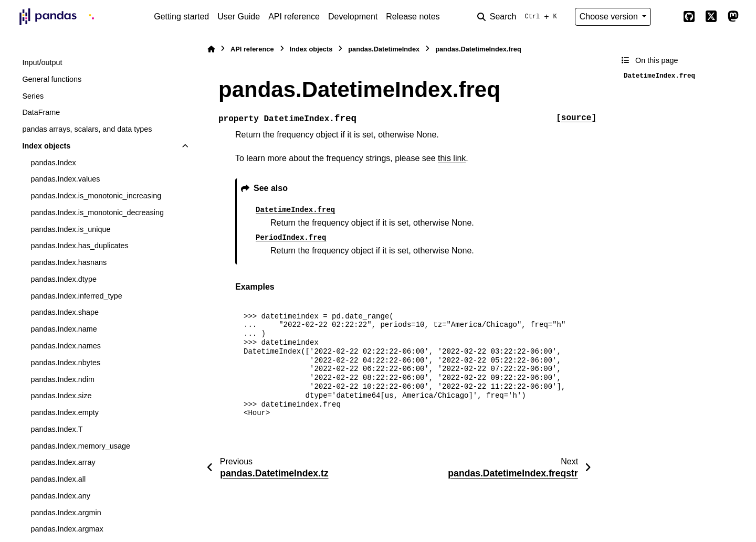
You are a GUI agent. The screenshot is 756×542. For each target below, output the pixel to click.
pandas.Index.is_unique (70, 229)
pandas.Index (53, 163)
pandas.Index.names (66, 346)
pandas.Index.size (61, 396)
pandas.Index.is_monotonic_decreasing (97, 212)
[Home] (211, 49)
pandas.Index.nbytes (65, 363)
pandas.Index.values (65, 179)
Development (353, 17)
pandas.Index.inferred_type (76, 296)
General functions (52, 79)
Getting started (181, 17)
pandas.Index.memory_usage (80, 446)
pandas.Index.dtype (64, 279)
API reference (294, 17)
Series (33, 96)
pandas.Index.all (58, 479)
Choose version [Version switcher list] (610, 17)
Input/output (42, 62)
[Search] (519, 17)
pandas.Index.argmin (66, 513)
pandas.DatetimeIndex (384, 49)
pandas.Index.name (64, 329)
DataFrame (41, 112)
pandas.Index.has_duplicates (79, 246)
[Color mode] (667, 17)
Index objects (46, 146)
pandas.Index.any (60, 496)
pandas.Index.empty (65, 412)
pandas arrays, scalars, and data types (87, 129)
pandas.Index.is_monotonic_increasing (96, 196)
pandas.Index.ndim (62, 379)
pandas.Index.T (56, 429)
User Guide (239, 17)
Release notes (413, 17)
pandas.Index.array (63, 462)
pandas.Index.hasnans (69, 262)
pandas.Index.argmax (67, 529)
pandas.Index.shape (65, 312)
